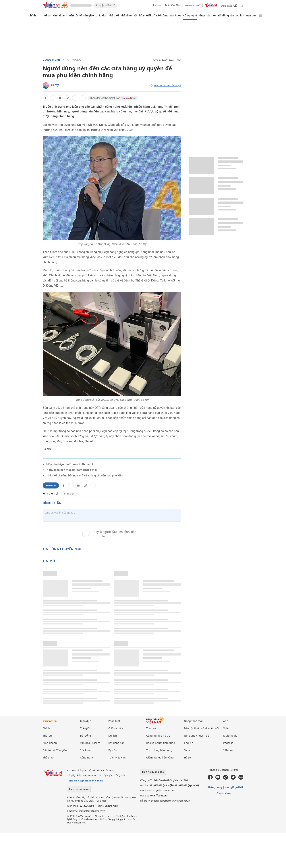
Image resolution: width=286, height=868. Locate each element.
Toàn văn (152, 728)
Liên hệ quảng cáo (153, 772)
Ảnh (226, 721)
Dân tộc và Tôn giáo (81, 16)
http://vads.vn (158, 796)
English (189, 743)
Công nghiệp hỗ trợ (158, 736)
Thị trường (73, 60)
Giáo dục (101, 16)
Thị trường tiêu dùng (159, 750)
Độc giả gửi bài (234, 787)
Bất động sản (226, 16)
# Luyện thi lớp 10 (105, 5)
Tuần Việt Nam (173, 5)
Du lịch (240, 16)
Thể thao (126, 16)
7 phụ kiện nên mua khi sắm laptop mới (72, 470)
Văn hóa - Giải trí (144, 16)
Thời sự (46, 16)
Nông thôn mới (193, 721)
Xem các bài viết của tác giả (168, 85)
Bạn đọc (251, 16)
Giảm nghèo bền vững (160, 757)
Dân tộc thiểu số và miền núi (202, 728)
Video (227, 728)
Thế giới (114, 16)
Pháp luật (205, 16)
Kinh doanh (60, 16)
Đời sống (162, 16)
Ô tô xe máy (116, 728)
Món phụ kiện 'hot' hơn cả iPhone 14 (70, 464)
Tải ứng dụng (214, 787)
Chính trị (34, 16)
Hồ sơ (188, 757)
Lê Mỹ (55, 85)
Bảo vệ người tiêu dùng (161, 743)
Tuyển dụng (224, 793)
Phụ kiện (69, 494)
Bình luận (51, 485)
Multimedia (230, 736)
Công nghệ (190, 16)
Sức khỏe (175, 16)
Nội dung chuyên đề (197, 736)
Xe (214, 16)
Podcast (157, 5)
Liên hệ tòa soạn (79, 789)
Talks (187, 750)
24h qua (228, 750)
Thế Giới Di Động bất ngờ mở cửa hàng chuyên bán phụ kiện (85, 475)
